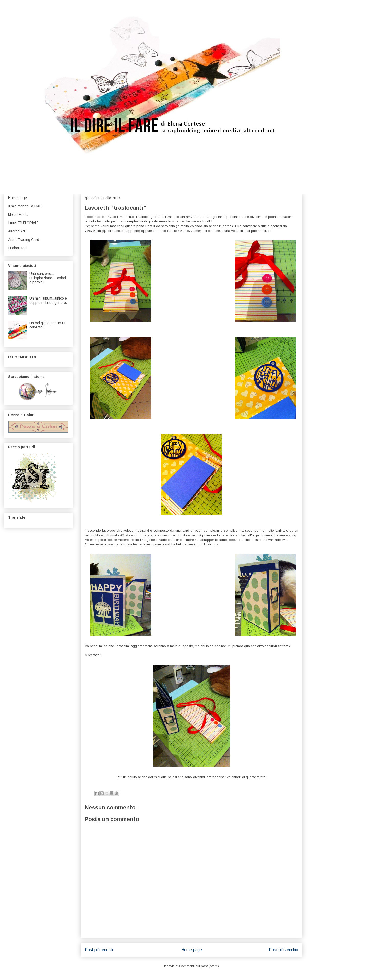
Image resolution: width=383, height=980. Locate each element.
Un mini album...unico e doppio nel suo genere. (48, 300)
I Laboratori (17, 248)
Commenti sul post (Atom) (199, 966)
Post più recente (100, 950)
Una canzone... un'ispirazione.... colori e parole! (48, 278)
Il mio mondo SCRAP (25, 206)
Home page (192, 950)
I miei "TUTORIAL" (23, 223)
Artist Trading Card (24, 240)
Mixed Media (18, 215)
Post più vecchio (284, 950)
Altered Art (17, 231)
